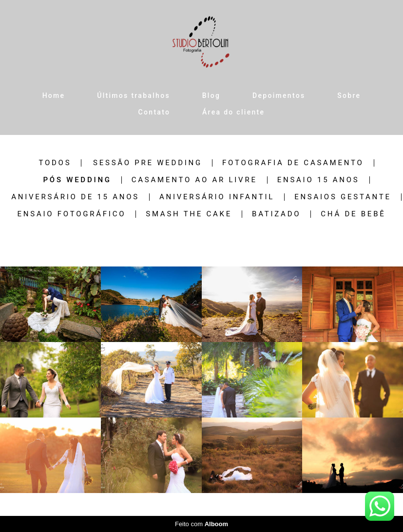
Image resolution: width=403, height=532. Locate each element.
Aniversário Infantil (217, 197)
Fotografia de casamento (293, 163)
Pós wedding (77, 180)
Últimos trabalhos (134, 95)
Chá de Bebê (353, 214)
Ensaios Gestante (343, 197)
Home (54, 95)
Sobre (349, 95)
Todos (55, 163)
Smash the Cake (189, 214)
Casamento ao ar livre (194, 180)
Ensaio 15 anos (318, 180)
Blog (211, 95)
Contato (154, 112)
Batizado (276, 214)
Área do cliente (233, 112)
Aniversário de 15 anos (75, 197)
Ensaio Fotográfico (72, 214)
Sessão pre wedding (148, 163)
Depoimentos (279, 95)
